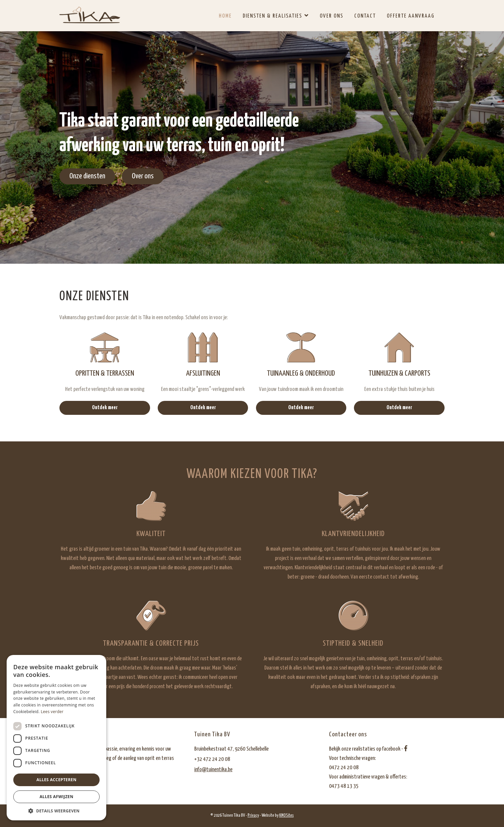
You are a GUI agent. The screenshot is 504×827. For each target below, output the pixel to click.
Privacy (253, 816)
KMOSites (287, 816)
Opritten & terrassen (105, 373)
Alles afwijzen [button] (56, 797)
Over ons (332, 16)
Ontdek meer (105, 408)
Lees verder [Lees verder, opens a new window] (52, 712)
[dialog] (56, 738)
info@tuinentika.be (213, 770)
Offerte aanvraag (411, 16)
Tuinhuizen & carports (399, 373)
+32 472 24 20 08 (212, 759)
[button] (56, 811)
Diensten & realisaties (272, 16)
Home (225, 16)
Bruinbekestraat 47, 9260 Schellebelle (231, 749)
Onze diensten (87, 176)
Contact (365, 16)
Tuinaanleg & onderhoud (301, 373)
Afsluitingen (203, 373)
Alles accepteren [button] (57, 780)
